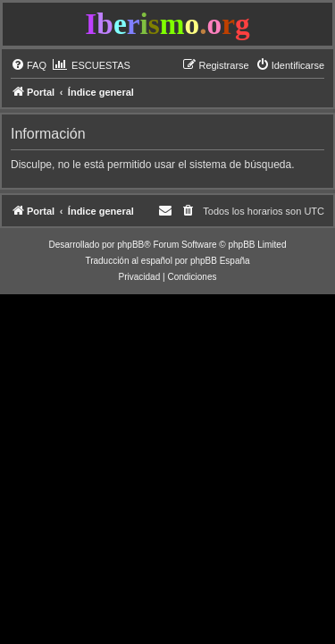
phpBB (130, 245)
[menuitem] (29, 65)
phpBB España (220, 261)
